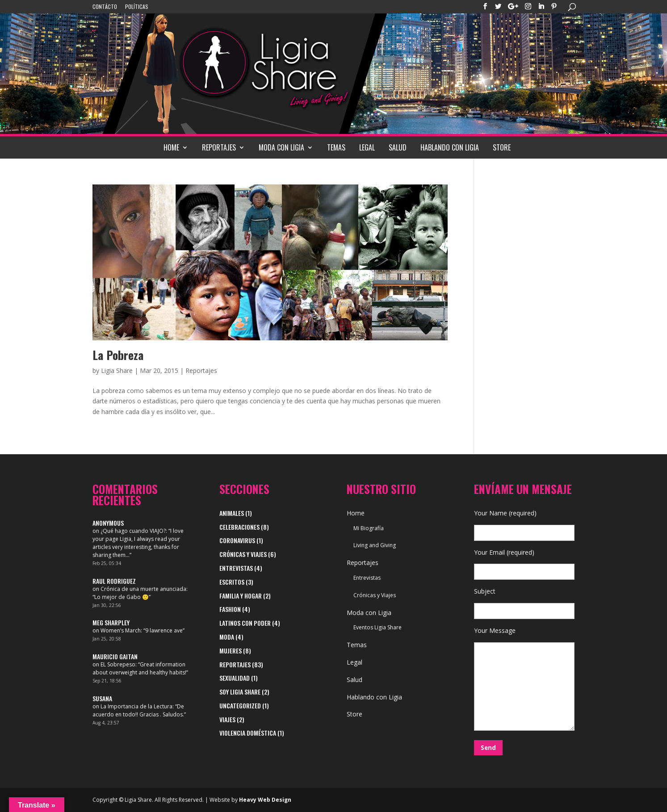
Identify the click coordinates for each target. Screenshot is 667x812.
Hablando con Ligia (450, 147)
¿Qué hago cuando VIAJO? (133, 531)
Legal (367, 147)
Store (502, 147)
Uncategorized (240, 705)
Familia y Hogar (241, 596)
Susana (102, 698)
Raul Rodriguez (114, 581)
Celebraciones (239, 527)
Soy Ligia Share (240, 692)
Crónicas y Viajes (243, 554)
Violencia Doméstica (248, 733)
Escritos (232, 582)
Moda (227, 637)
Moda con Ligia (281, 147)
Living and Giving (375, 545)
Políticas (137, 7)
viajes (227, 719)
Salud (398, 147)
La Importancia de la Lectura (136, 706)
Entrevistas (236, 568)
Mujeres (231, 651)
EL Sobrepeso (118, 664)
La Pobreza (118, 355)
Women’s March (121, 630)
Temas (336, 147)
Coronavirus (237, 540)
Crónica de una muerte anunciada (143, 589)
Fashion (230, 609)
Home (171, 147)
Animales (232, 513)
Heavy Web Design (265, 800)
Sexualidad (235, 678)
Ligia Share (117, 370)
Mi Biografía (369, 528)
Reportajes (219, 147)
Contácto (105, 7)
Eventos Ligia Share (378, 627)
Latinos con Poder (245, 623)
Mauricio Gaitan (115, 656)
